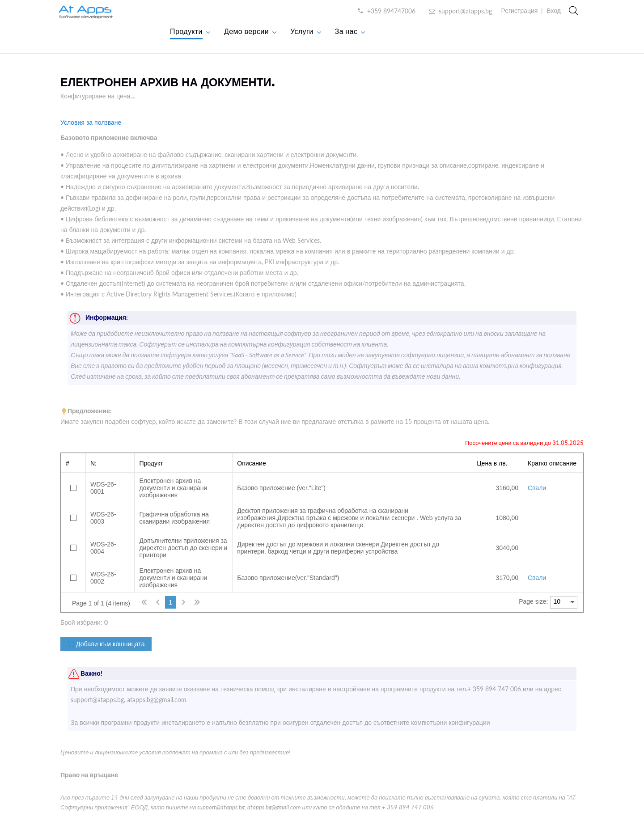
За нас (346, 31)
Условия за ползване (91, 122)
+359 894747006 (391, 11)
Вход (554, 11)
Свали (537, 488)
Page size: (533, 601)
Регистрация (519, 11)
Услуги (302, 31)
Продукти (186, 31)
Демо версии (246, 31)
